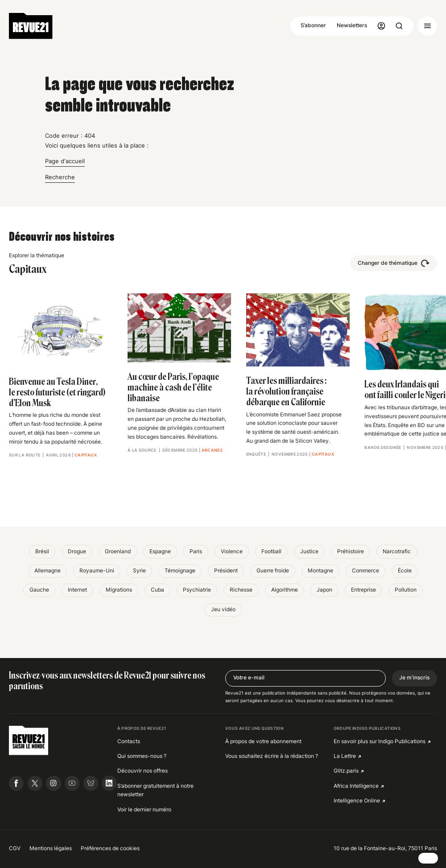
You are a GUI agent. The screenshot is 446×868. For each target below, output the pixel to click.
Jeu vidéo (223, 609)
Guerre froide (273, 571)
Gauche (39, 590)
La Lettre (345, 756)
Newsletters (352, 25)
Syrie (139, 571)
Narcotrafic (397, 551)
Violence (232, 551)
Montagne (320, 571)
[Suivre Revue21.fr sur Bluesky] (91, 783)
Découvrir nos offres (142, 771)
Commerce (365, 571)
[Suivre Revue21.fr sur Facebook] (16, 783)
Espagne (160, 551)
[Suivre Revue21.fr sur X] (35, 783)
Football (271, 551)
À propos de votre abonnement (263, 741)
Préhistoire (351, 551)
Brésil (42, 551)
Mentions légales (51, 848)
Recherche (60, 177)
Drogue (77, 551)
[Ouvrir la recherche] (399, 26)
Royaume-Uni (97, 571)
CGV (15, 848)
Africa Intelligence (356, 786)
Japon (324, 590)
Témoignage (180, 571)
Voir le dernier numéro (144, 810)
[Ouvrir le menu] (427, 26)
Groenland (118, 551)
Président (226, 571)
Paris (196, 551)
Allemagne (47, 571)
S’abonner (313, 25)
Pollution (406, 590)
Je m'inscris (414, 678)
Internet (77, 590)
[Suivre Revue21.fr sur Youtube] (72, 783)
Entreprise (363, 590)
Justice (309, 551)
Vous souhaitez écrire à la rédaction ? (272, 756)
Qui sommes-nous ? (142, 756)
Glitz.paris (346, 771)
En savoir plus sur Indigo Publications (380, 741)
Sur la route (25, 455)
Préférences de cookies (110, 848)
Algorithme (285, 590)
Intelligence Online (357, 801)
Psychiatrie (197, 590)
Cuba (157, 590)
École (405, 571)
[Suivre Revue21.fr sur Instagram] (53, 783)
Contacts (129, 741)
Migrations (119, 590)
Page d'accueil (65, 161)
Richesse (241, 590)
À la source (142, 450)
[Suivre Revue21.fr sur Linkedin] (109, 783)
